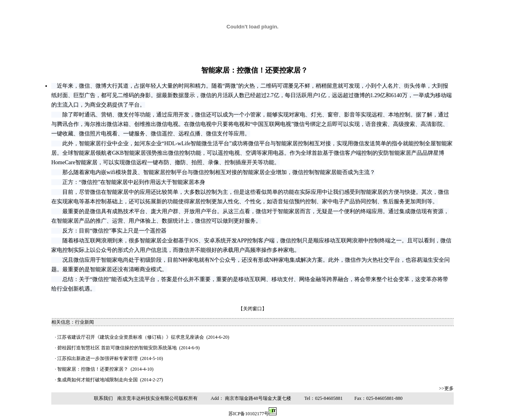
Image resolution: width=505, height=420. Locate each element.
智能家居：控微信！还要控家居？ (93, 369)
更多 (449, 388)
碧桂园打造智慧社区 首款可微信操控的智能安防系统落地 (117, 348)
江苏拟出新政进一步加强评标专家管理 (97, 358)
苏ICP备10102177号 (249, 414)
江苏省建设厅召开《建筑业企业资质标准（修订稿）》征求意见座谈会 (131, 337)
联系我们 (103, 398)
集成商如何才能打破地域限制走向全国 (97, 380)
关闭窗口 (252, 309)
